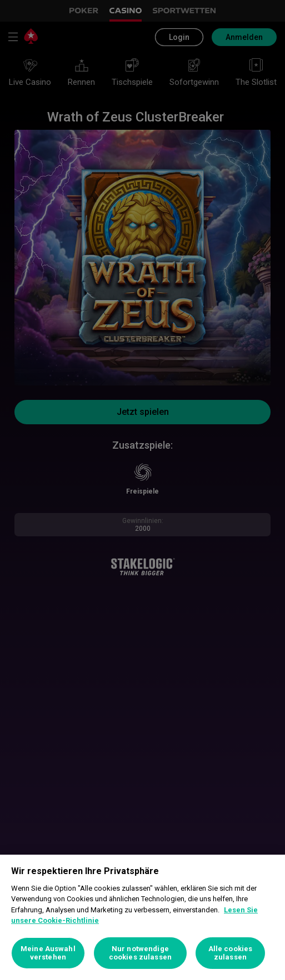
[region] (142, 917)
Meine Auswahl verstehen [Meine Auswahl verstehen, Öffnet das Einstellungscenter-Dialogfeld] (48, 953)
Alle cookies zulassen (231, 953)
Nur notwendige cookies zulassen (140, 953)
